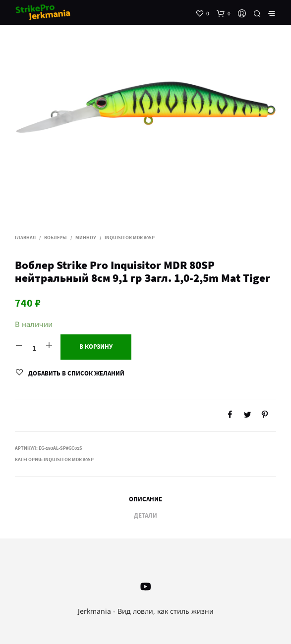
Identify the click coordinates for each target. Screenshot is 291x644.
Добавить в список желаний (76, 373)
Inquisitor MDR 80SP (130, 238)
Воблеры (56, 238)
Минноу (86, 238)
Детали (145, 515)
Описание (145, 499)
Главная (25, 238)
